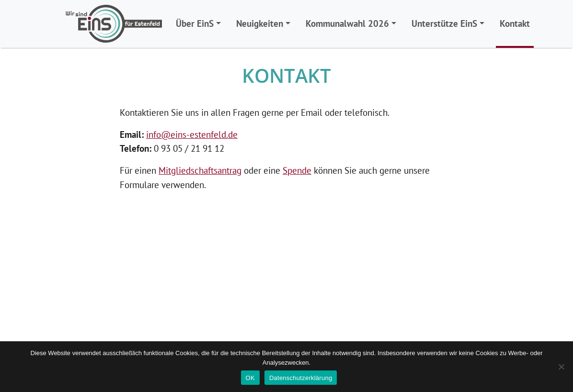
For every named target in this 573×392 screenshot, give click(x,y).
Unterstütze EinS (444, 23)
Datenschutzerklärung (301, 378)
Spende (297, 170)
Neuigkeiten (260, 23)
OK (250, 378)
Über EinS (195, 23)
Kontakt (515, 23)
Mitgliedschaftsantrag (200, 170)
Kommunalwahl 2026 (347, 23)
